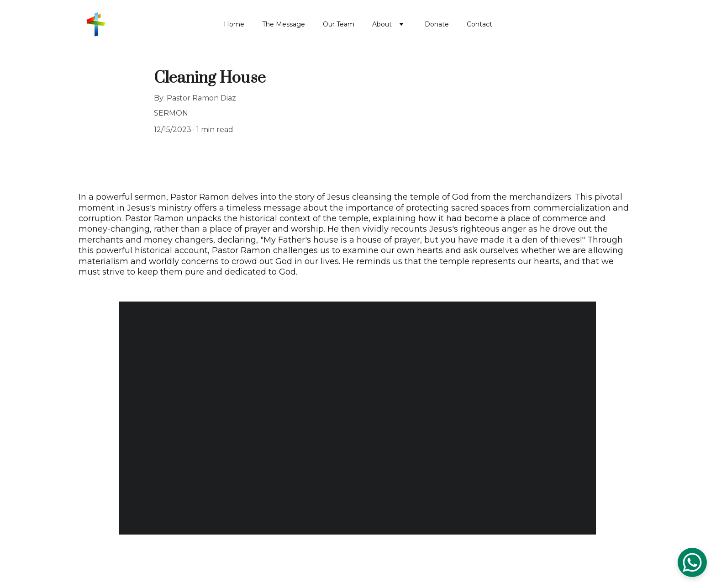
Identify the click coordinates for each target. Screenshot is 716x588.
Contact (479, 24)
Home (234, 24)
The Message (284, 24)
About (382, 24)
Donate (437, 24)
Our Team (339, 24)
